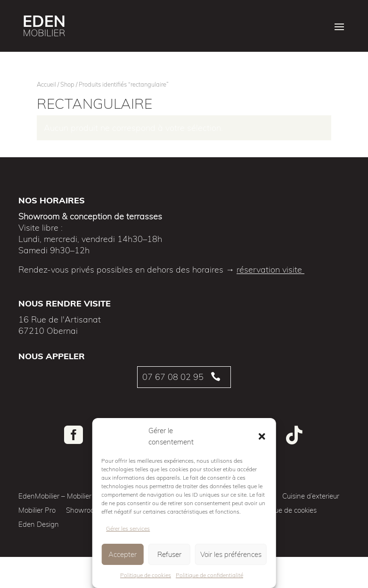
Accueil (46, 84)
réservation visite (270, 270)
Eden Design (39, 525)
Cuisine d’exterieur (311, 497)
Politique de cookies (146, 575)
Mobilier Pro (37, 511)
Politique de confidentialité (209, 575)
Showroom (83, 511)
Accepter (123, 554)
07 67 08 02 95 (173, 377)
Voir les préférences (231, 554)
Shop (67, 84)
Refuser (169, 554)
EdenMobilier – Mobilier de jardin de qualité (86, 497)
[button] (262, 436)
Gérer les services (128, 528)
